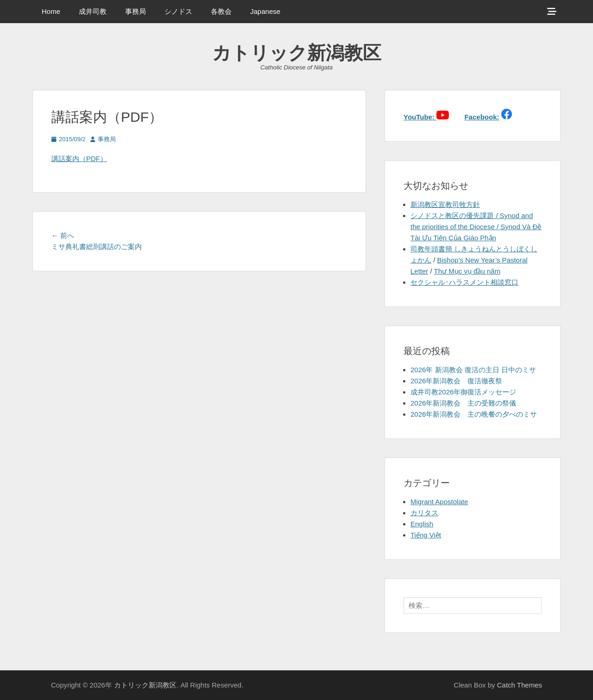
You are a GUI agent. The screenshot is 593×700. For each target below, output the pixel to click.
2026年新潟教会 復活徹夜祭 (456, 381)
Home (51, 11)
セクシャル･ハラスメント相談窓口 (464, 282)
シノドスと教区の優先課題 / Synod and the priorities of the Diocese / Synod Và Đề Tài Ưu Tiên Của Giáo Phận (476, 227)
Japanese (265, 11)
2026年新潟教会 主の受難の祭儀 (463, 403)
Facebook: (482, 117)
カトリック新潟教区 (297, 53)
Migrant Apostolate (439, 502)
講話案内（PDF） (79, 159)
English (422, 524)
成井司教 (93, 11)
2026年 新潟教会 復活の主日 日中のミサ (473, 370)
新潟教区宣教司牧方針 (445, 204)
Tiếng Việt (426, 535)
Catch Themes (520, 685)
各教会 (221, 11)
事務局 (136, 11)
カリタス (424, 513)
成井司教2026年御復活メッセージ (463, 392)
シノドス (178, 11)
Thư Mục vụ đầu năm (467, 271)
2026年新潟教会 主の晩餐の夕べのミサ (474, 414)
